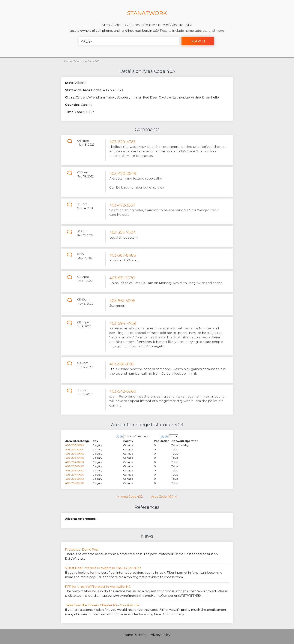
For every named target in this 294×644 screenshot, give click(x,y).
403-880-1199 (122, 364)
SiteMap (141, 635)
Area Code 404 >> (164, 497)
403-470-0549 (123, 173)
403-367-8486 (123, 255)
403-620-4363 (122, 142)
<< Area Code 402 (130, 497)
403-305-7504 (123, 232)
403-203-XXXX (75, 458)
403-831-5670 (122, 278)
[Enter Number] (129, 41)
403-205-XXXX (75, 466)
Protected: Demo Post (82, 550)
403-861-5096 (122, 301)
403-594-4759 (123, 323)
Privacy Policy (160, 635)
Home (68, 61)
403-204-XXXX (75, 462)
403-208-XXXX (75, 479)
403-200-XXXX (75, 445)
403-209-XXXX (75, 483)
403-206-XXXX (75, 470)
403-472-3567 (122, 205)
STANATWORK (147, 13)
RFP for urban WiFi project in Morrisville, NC (98, 587)
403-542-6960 (123, 391)
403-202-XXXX (75, 454)
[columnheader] (79, 441)
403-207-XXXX (74, 475)
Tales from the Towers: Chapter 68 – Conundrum (102, 605)
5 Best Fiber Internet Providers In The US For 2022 (103, 568)
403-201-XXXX (74, 449)
